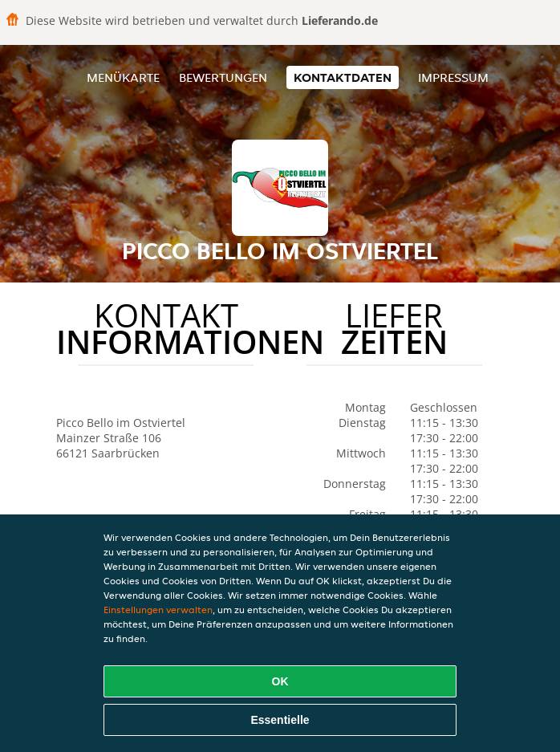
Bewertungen (223, 77)
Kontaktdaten (343, 77)
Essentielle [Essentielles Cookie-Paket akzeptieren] (280, 720)
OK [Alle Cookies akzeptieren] (280, 681)
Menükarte (123, 77)
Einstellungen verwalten (158, 610)
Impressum (453, 77)
